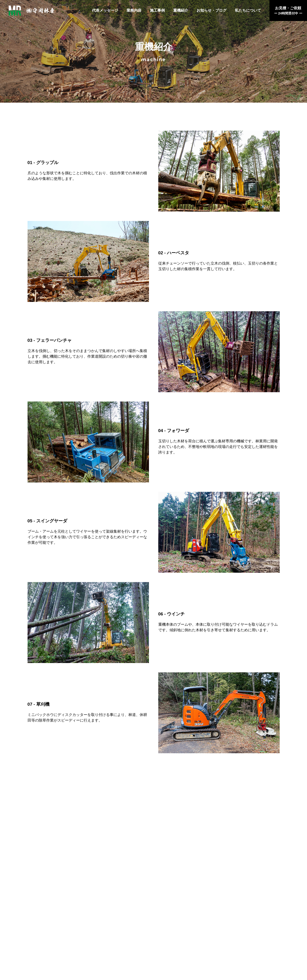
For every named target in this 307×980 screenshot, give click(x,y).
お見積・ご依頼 (288, 11)
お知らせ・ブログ (212, 10)
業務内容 (134, 10)
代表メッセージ (105, 10)
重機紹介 (181, 10)
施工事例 (157, 10)
